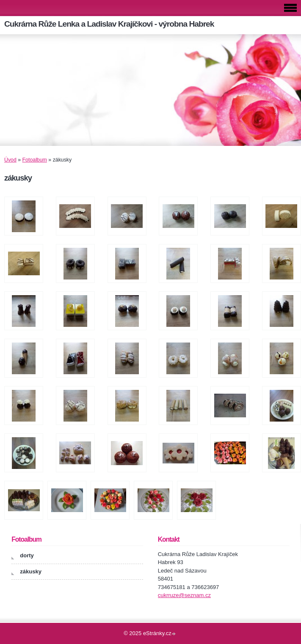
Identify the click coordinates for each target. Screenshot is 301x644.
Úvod (10, 160)
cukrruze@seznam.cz (184, 595)
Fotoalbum (35, 160)
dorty (27, 555)
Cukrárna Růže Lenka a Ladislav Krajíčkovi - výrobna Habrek (109, 24)
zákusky (31, 571)
